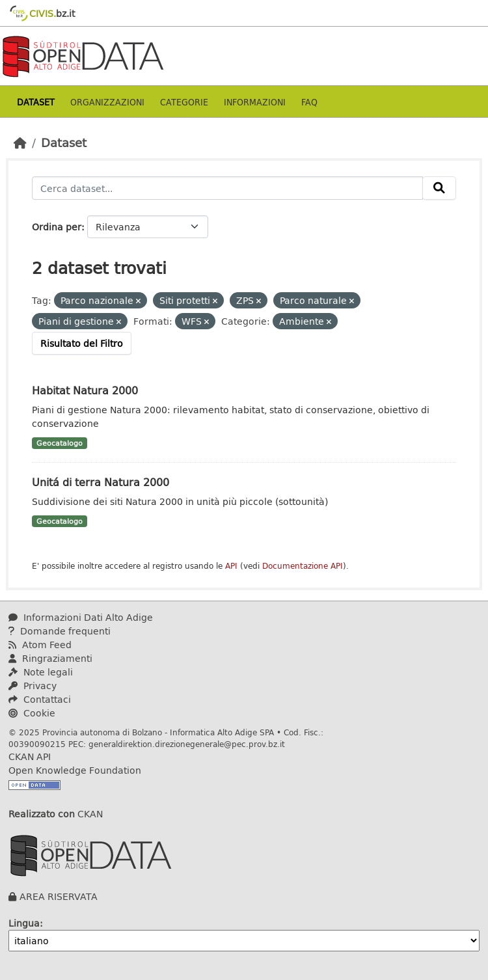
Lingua (24, 923)
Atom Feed (40, 645)
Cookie (32, 713)
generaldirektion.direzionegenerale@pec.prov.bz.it (187, 744)
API (231, 566)
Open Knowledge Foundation (75, 770)
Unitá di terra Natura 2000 (101, 482)
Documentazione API (303, 566)
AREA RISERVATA (59, 896)
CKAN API (30, 756)
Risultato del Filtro (82, 343)
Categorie (184, 102)
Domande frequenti (60, 631)
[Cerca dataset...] (227, 188)
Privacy (33, 686)
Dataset (36, 102)
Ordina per (57, 227)
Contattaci (40, 699)
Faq (309, 102)
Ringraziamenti (50, 658)
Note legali (41, 672)
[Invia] (439, 188)
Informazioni (255, 102)
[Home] (20, 143)
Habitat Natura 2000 (85, 390)
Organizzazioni (107, 102)
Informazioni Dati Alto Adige (81, 617)
